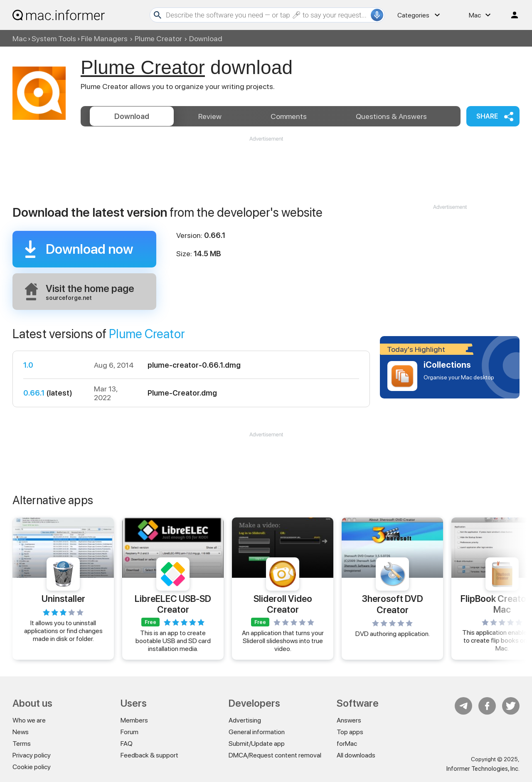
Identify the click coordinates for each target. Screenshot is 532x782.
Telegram (463, 706)
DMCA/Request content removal (275, 755)
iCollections (447, 365)
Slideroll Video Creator (283, 604)
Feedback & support (149, 755)
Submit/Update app (257, 744)
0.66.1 (34, 393)
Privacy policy (32, 755)
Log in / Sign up (511, 15)
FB (487, 706)
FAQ (127, 744)
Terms (22, 744)
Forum (129, 732)
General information (257, 732)
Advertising (245, 720)
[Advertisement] (266, 168)
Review (210, 116)
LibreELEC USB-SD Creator (173, 604)
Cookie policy (32, 767)
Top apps (350, 732)
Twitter (511, 706)
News (21, 732)
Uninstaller (63, 599)
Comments (289, 116)
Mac (20, 38)
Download (132, 116)
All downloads (356, 755)
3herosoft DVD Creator (393, 604)
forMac (347, 744)
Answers (391, 116)
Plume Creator (158, 38)
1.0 (28, 365)
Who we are (29, 720)
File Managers (104, 38)
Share (487, 116)
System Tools (54, 38)
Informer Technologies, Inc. (483, 769)
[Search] (267, 15)
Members (134, 720)
